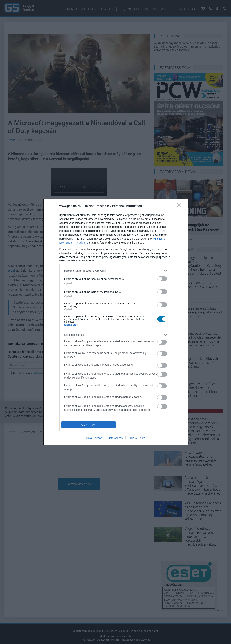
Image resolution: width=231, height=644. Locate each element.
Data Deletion (94, 438)
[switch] (162, 279)
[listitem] (116, 271)
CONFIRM (89, 425)
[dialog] (116, 322)
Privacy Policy (136, 438)
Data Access (115, 438)
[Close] (180, 206)
